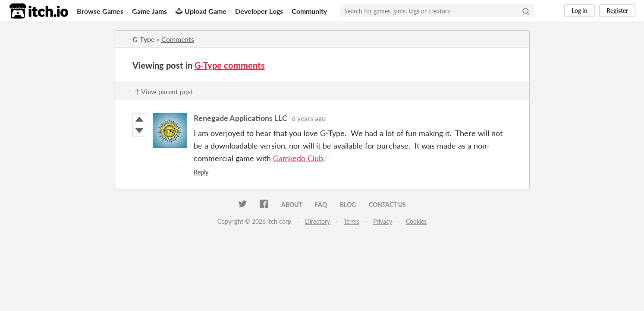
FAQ (321, 205)
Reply (201, 172)
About (292, 205)
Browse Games (100, 11)
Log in (580, 11)
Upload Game (201, 11)
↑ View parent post (164, 91)
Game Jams (149, 11)
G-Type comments (230, 65)
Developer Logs (259, 11)
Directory (317, 221)
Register (617, 11)
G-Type (144, 39)
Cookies (416, 221)
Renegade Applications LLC (240, 118)
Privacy (383, 221)
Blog (348, 205)
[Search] (526, 11)
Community (309, 11)
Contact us (387, 205)
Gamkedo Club (298, 158)
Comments (178, 39)
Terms (352, 221)
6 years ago (309, 118)
